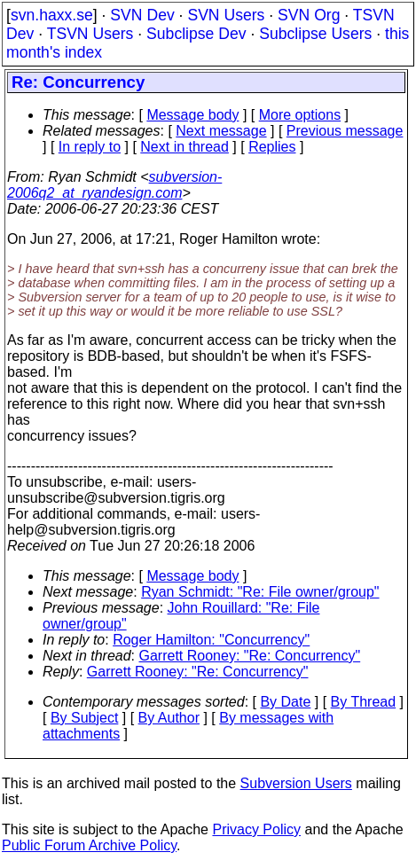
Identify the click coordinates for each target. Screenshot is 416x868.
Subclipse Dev (196, 34)
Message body (192, 115)
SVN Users (226, 15)
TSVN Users (90, 34)
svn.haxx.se (52, 15)
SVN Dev (142, 15)
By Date (285, 702)
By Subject (84, 718)
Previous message (345, 131)
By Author (169, 718)
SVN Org (309, 15)
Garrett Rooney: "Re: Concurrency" (250, 656)
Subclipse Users (315, 34)
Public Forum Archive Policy (89, 845)
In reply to (90, 147)
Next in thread (184, 147)
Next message (221, 131)
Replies (272, 147)
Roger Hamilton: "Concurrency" (211, 640)
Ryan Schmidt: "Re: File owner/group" (260, 592)
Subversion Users (296, 783)
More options (300, 115)
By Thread (364, 702)
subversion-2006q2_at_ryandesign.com (114, 185)
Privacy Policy (256, 829)
